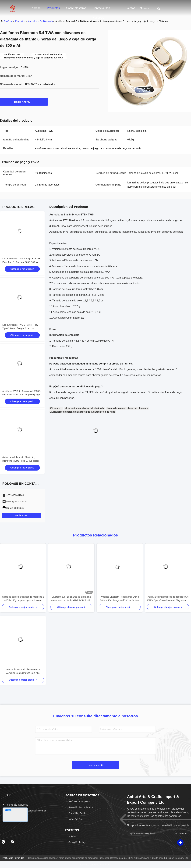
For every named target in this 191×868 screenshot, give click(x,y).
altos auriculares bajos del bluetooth (84, 408)
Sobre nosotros (76, 8)
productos (20, 21)
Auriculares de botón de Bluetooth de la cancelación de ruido (83, 412)
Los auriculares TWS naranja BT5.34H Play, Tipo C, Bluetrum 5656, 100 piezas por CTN (22, 262)
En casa (35, 8)
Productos (53, 8)
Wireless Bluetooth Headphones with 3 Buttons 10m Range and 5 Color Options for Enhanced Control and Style (120, 599)
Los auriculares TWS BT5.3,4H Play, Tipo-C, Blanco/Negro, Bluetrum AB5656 (20, 328)
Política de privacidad (13, 858)
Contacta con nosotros (101, 10)
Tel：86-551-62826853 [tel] (15, 805)
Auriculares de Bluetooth (40, 21)
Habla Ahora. (24, 102)
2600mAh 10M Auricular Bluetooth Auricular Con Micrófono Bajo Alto (23, 671)
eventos (130, 8)
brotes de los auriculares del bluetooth (127, 408)
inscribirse (181, 833)
